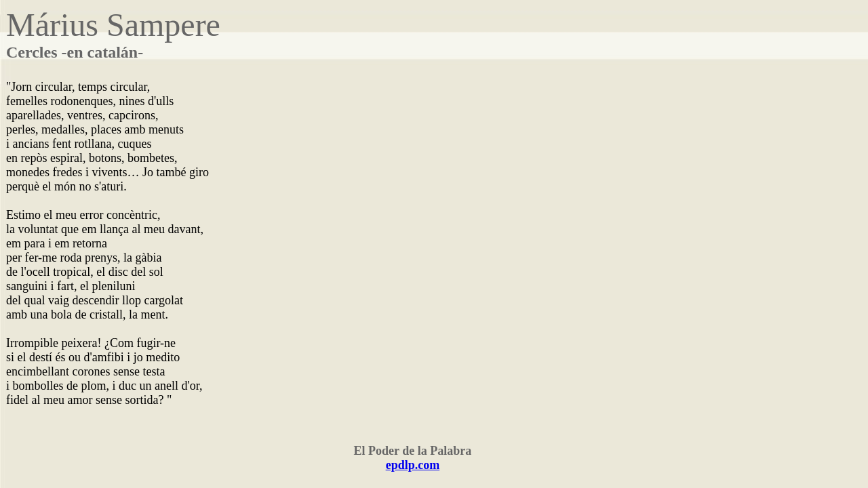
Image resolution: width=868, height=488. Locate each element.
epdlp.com (413, 465)
